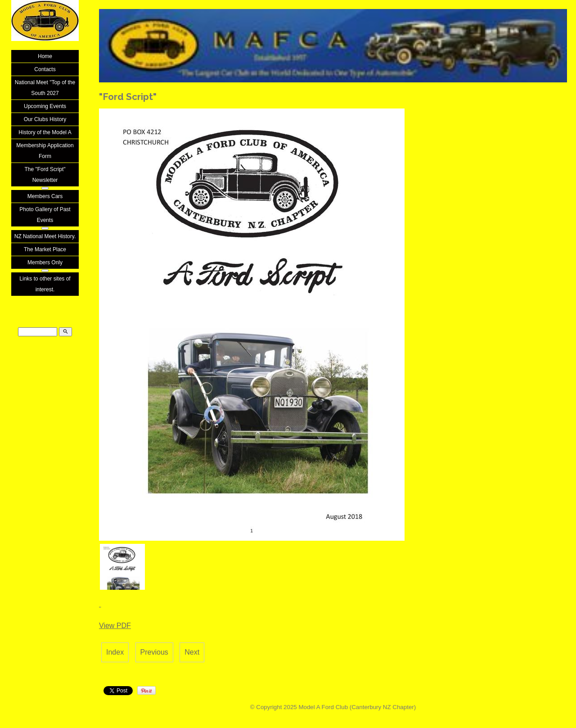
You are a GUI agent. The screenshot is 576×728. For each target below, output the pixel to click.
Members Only (45, 262)
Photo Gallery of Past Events (45, 215)
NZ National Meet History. (45, 236)
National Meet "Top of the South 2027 (45, 88)
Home (45, 56)
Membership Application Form (45, 151)
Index (115, 652)
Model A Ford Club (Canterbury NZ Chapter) (357, 707)
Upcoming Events (45, 106)
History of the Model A (45, 132)
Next (192, 652)
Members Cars (45, 196)
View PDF (115, 626)
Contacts (45, 69)
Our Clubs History (45, 119)
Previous (154, 652)
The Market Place (45, 249)
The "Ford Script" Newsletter (45, 175)
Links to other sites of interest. (45, 284)
